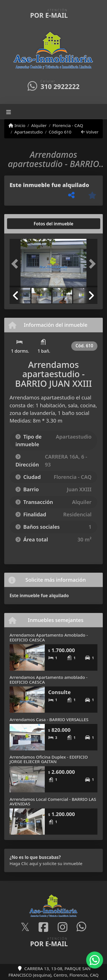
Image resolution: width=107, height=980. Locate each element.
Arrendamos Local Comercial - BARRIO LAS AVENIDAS (53, 802)
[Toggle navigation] (9, 111)
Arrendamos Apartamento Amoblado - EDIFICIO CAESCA (49, 637)
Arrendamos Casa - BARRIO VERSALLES (49, 719)
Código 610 (60, 132)
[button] (16, 264)
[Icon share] (25, 927)
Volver (90, 132)
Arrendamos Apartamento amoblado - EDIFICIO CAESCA (49, 680)
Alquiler (39, 125)
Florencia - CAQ (68, 125)
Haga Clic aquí (24, 863)
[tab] (31, 224)
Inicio (17, 125)
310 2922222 (60, 87)
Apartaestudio (29, 132)
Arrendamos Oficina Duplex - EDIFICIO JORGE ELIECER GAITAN (49, 759)
